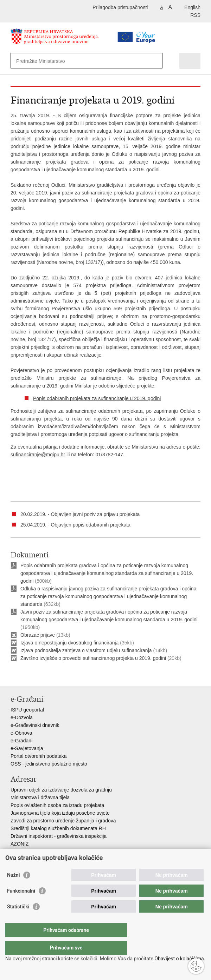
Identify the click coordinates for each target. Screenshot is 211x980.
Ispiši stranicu (14, 675)
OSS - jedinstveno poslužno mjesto (49, 764)
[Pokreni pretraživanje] (156, 61)
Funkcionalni (21, 905)
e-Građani (21, 741)
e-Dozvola (22, 717)
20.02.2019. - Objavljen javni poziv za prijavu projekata (80, 514)
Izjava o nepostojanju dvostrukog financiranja (69, 643)
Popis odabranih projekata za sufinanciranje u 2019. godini (97, 398)
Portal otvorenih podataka (39, 756)
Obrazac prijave (38, 635)
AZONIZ (20, 844)
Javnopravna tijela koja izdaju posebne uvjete (60, 813)
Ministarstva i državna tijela (40, 797)
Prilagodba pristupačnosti (120, 7)
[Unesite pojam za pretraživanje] (74, 61)
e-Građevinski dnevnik (35, 725)
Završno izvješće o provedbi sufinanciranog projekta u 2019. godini (94, 658)
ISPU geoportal (27, 710)
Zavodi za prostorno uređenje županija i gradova (63, 821)
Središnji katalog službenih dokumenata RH (58, 828)
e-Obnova (21, 733)
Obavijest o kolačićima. (179, 959)
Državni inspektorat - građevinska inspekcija (59, 836)
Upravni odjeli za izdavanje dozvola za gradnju (61, 790)
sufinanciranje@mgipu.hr (38, 455)
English (192, 7)
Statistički (18, 921)
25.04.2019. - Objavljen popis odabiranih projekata (75, 525)
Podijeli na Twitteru (44, 675)
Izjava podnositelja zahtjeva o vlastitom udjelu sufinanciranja (86, 650)
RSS (195, 15)
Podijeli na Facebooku (29, 675)
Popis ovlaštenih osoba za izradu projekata (57, 805)
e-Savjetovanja (27, 748)
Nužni (13, 889)
